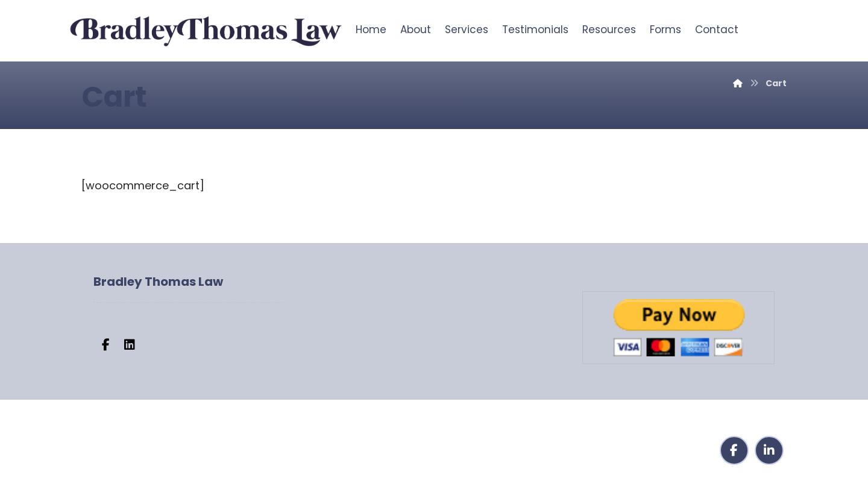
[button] (105, 345)
